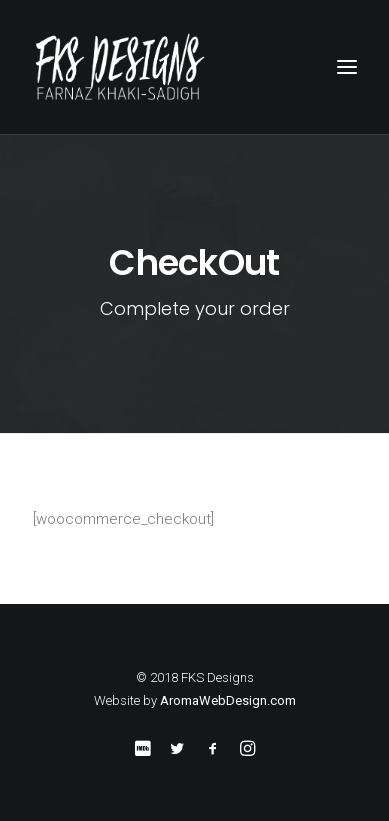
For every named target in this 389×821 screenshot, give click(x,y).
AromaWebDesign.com (228, 700)
